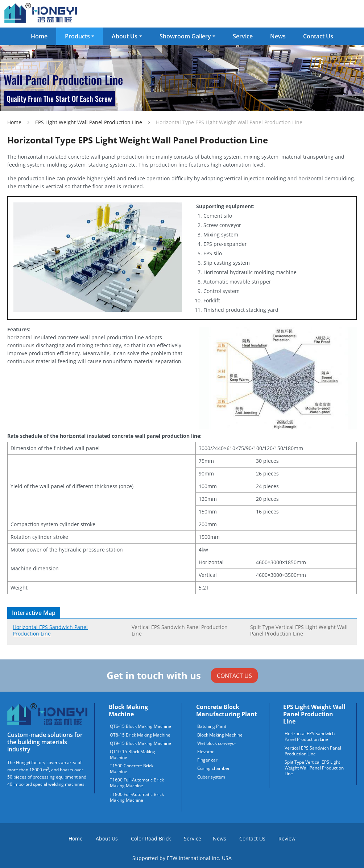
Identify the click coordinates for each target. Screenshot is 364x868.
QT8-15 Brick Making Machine (140, 735)
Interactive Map (34, 613)
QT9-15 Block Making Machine (140, 743)
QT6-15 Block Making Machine (140, 726)
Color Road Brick (151, 838)
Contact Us (318, 36)
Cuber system (211, 777)
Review (287, 838)
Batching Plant (212, 726)
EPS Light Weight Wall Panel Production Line (89, 122)
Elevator (206, 752)
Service (243, 36)
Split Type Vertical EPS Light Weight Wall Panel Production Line (299, 630)
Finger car (207, 760)
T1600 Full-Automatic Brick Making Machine (137, 783)
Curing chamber (214, 768)
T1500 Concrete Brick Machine (132, 769)
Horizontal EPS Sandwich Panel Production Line (50, 630)
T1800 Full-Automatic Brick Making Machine (137, 797)
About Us (107, 838)
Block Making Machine (128, 710)
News (278, 36)
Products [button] (77, 36)
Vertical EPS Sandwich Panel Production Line (180, 630)
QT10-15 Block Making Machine (133, 755)
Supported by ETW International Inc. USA (182, 858)
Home (39, 36)
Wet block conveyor (217, 743)
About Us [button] (125, 36)
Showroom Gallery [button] (185, 36)
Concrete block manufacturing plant (227, 710)
